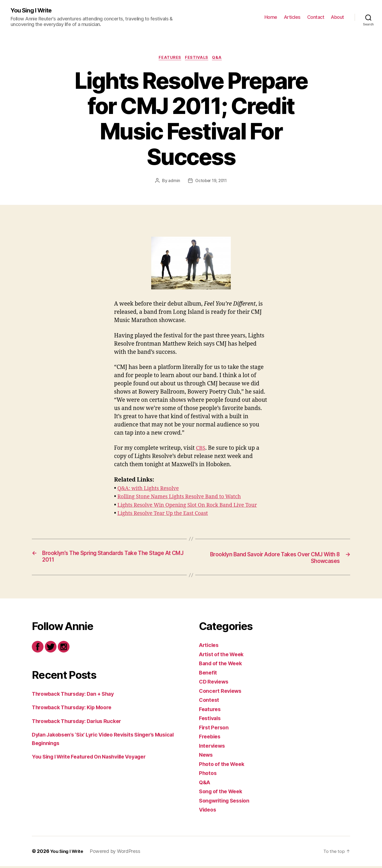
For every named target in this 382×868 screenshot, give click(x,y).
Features (169, 59)
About (337, 17)
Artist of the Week (223, 656)
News (207, 757)
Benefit (209, 674)
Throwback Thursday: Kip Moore (75, 709)
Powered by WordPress (118, 853)
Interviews (213, 748)
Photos (208, 775)
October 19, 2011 (211, 182)
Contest (210, 702)
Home (271, 17)
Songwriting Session (227, 802)
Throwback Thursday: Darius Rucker (81, 723)
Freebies (211, 739)
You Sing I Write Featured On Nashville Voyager (95, 759)
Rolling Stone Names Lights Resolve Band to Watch (184, 498)
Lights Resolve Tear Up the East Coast (166, 515)
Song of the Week (223, 793)
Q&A (219, 59)
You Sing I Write (33, 11)
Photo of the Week (223, 766)
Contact (316, 17)
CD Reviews (215, 684)
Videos (209, 812)
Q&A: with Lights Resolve (151, 490)
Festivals (197, 59)
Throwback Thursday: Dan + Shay (77, 696)
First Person (215, 729)
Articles (292, 17)
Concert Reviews (222, 693)
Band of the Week (222, 665)
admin (173, 182)
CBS (201, 449)
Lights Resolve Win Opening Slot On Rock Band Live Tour (193, 506)
